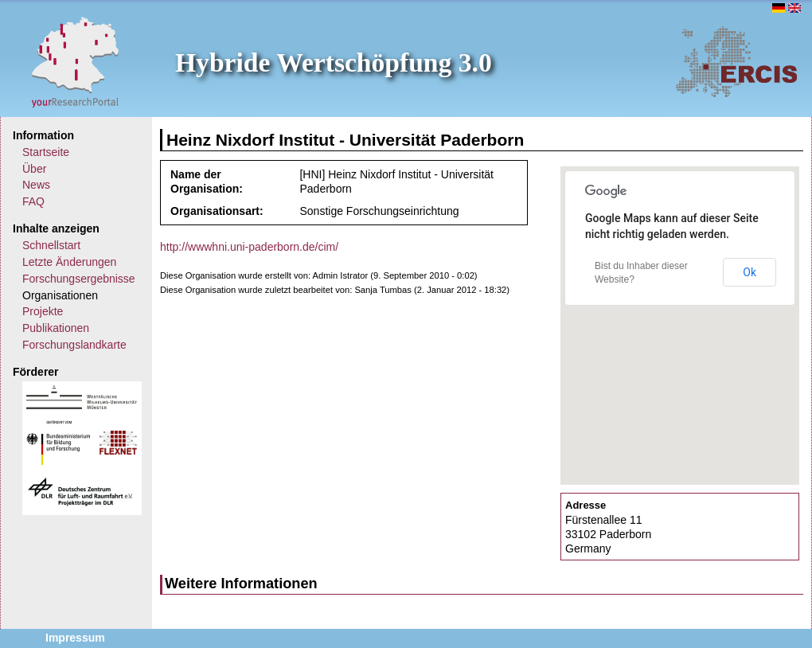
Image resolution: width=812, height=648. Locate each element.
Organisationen (60, 295)
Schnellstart (51, 245)
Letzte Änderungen (69, 262)
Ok (750, 272)
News (36, 185)
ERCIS (736, 61)
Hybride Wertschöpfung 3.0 (334, 62)
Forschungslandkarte (74, 345)
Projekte (43, 311)
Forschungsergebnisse (79, 279)
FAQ (33, 201)
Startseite (46, 152)
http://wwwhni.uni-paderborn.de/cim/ (249, 247)
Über (34, 169)
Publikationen (56, 328)
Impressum (75, 638)
